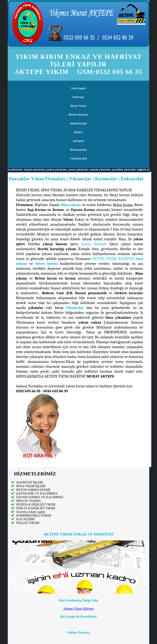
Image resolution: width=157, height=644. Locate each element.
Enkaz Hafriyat (94, 244)
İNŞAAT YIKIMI (27, 523)
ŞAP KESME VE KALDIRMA (36, 493)
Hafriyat (78, 97)
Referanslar (79, 150)
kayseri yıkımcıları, (37, 170)
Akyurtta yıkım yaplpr (30, 512)
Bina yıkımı (71, 205)
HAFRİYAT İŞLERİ (29, 482)
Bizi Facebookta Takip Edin (78, 600)
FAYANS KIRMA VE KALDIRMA (40, 497)
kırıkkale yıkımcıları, (13, 170)
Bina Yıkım (78, 106)
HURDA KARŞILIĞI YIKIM (35, 504)
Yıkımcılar (75, 308)
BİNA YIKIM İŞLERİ (31, 486)
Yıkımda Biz (78, 159)
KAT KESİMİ (25, 519)
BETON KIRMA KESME (33, 490)
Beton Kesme (78, 115)
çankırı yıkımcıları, (59, 170)
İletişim (79, 141)
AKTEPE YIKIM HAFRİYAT (113, 259)
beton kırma (46, 264)
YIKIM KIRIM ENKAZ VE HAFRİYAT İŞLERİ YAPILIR (78, 60)
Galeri (79, 132)
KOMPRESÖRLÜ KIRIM (33, 515)
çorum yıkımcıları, (80, 170)
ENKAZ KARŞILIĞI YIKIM (35, 508)
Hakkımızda (78, 123)
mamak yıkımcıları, (102, 170)
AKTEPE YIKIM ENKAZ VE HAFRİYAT (78, 534)
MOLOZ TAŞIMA (28, 501)
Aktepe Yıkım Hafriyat (78, 609)
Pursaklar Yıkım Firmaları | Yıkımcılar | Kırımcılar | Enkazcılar (76, 179)
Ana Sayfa (78, 88)
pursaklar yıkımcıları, (126, 170)
